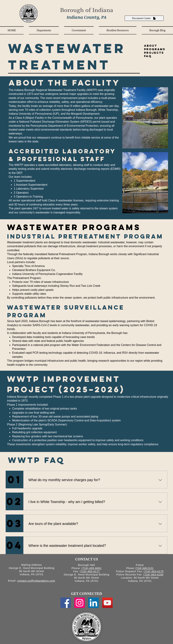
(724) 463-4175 (154, 571)
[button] (44, 30)
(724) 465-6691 (92, 568)
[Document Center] (144, 18)
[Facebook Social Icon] (66, 603)
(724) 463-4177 (90, 571)
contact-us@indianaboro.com (36, 581)
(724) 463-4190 (153, 574)
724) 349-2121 (145, 568)
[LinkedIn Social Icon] (93, 603)
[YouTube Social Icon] (107, 603)
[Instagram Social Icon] (80, 603)
